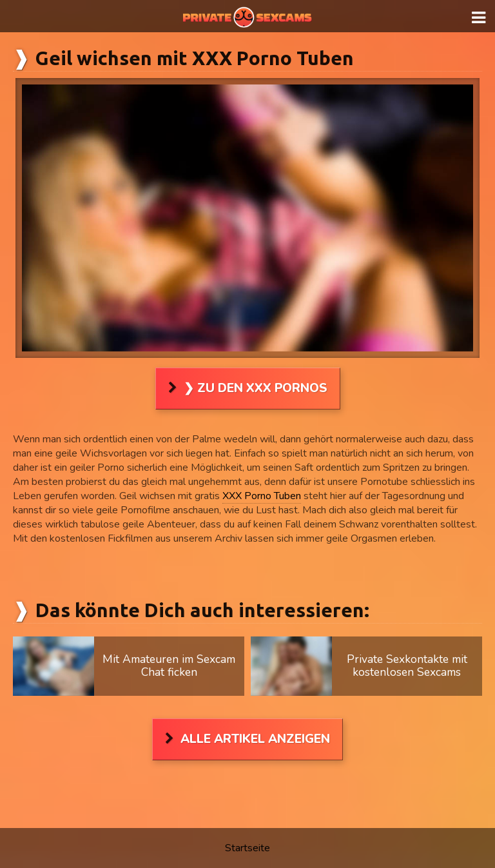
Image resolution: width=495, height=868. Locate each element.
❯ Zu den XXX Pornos (256, 388)
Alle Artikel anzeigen (255, 739)
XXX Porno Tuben (262, 496)
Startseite (247, 848)
